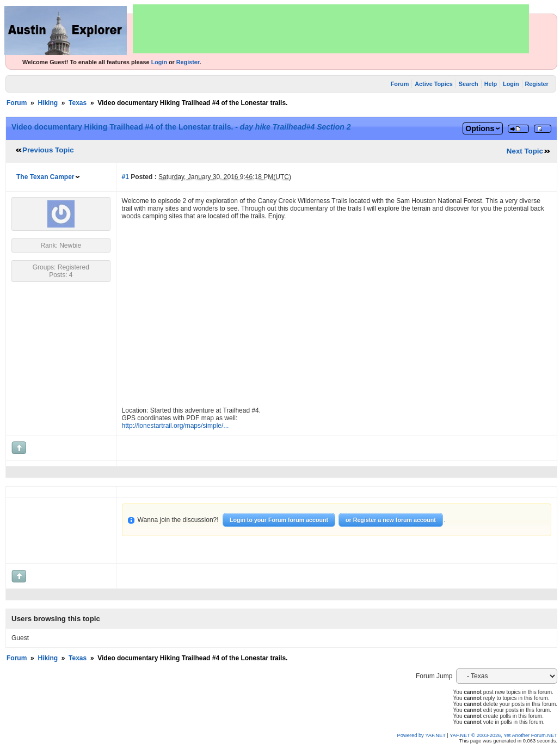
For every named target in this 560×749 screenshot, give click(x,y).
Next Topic (525, 151)
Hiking (48, 103)
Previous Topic (48, 150)
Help (491, 84)
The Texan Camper (45, 177)
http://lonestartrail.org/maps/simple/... (176, 426)
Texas (78, 103)
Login (159, 62)
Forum (400, 84)
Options (480, 128)
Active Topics (433, 84)
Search (469, 84)
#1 (125, 177)
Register (188, 62)
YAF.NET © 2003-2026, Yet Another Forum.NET (503, 735)
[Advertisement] (331, 29)
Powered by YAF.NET (421, 735)
